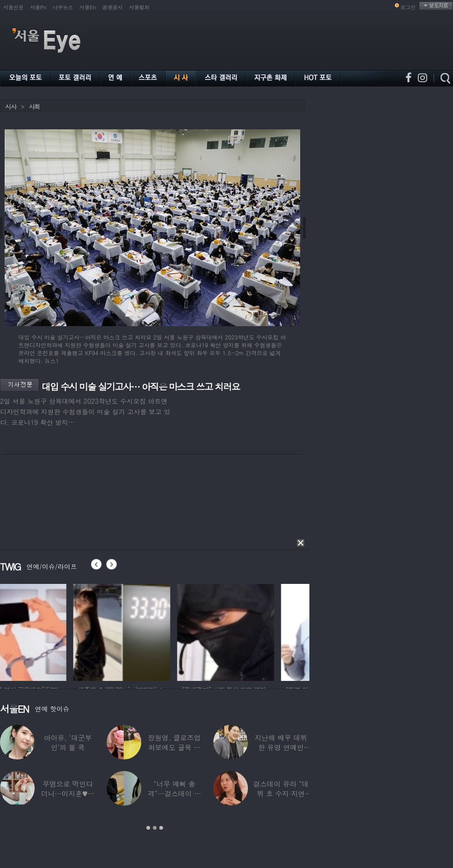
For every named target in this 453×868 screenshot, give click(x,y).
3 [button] (161, 828)
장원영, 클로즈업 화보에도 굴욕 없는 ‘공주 (174, 747)
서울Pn (38, 7)
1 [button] (148, 828)
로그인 (408, 7)
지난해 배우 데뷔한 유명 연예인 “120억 (281, 747)
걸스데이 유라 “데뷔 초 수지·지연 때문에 (281, 793)
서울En (88, 7)
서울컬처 (139, 7)
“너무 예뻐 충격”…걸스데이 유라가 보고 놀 (175, 793)
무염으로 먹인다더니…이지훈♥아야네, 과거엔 (68, 793)
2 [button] (155, 828)
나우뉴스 (63, 7)
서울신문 (13, 7)
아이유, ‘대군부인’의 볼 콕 (68, 742)
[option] (48, 631)
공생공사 (113, 7)
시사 (11, 106)
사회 (34, 106)
